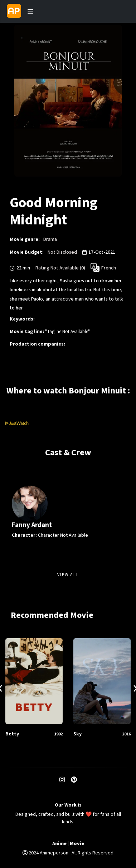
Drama (50, 239)
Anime (59, 844)
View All (68, 575)
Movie (77, 844)
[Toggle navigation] (30, 11)
